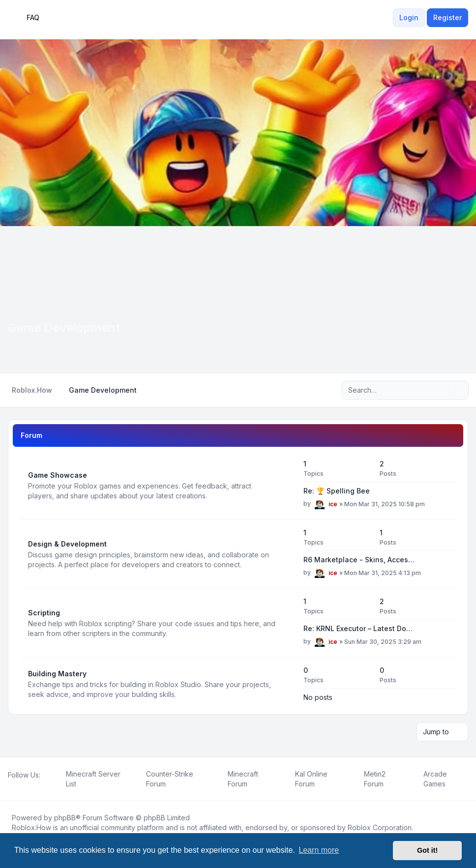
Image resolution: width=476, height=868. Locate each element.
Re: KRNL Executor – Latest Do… (358, 628)
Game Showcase (58, 475)
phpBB (65, 818)
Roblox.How (31, 827)
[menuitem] (387, 18)
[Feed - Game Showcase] (287, 486)
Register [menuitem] (447, 17)
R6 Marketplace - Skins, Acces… (359, 560)
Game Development (64, 328)
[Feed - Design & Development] (287, 554)
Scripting (44, 613)
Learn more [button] (319, 850)
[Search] (441, 390)
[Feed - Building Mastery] (287, 684)
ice (333, 504)
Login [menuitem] (409, 17)
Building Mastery (57, 674)
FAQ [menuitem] (27, 18)
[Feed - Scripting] (287, 623)
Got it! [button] (427, 850)
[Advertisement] (238, 300)
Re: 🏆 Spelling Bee (337, 491)
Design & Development (67, 544)
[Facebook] (10, 786)
